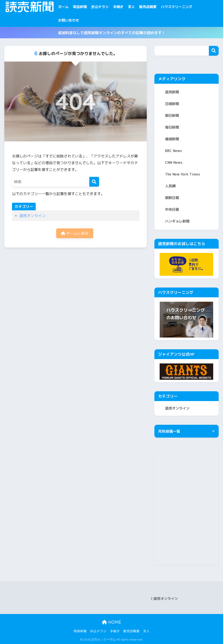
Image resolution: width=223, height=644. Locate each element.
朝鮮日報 (172, 198)
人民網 (170, 186)
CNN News (174, 162)
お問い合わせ (69, 20)
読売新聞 (172, 92)
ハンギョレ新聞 (177, 221)
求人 (131, 7)
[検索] (94, 182)
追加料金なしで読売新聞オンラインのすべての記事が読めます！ (112, 33)
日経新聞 (172, 104)
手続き (118, 7)
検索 (214, 51)
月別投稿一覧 (169, 431)
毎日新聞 (172, 127)
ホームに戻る (75, 233)
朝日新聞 (172, 115)
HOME (112, 622)
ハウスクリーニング (177, 7)
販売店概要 (148, 7)
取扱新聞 (80, 7)
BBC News (174, 151)
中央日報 (172, 209)
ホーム (63, 7)
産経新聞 (172, 139)
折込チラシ (100, 7)
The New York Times (183, 174)
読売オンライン (32, 216)
